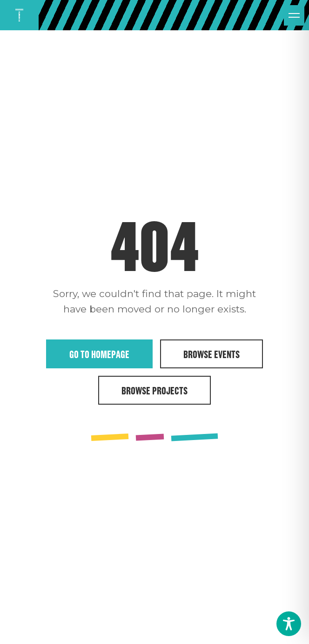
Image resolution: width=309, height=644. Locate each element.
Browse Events (212, 354)
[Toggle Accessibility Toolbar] (289, 624)
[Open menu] (294, 15)
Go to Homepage (99, 354)
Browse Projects (154, 390)
